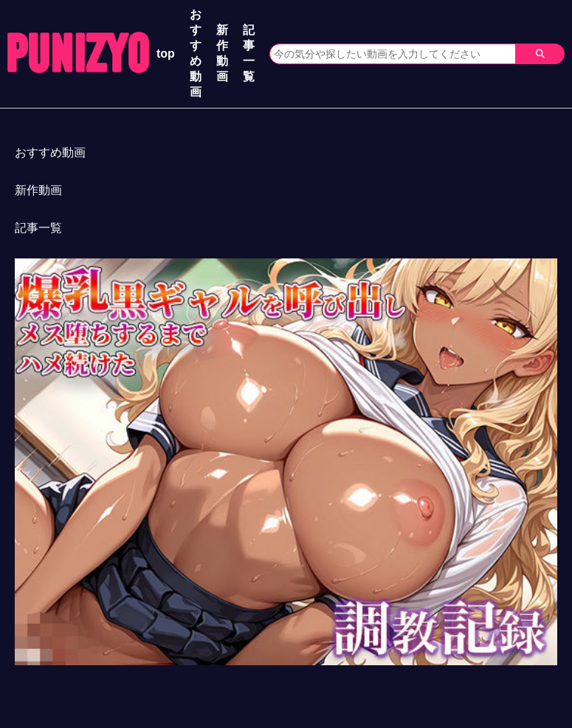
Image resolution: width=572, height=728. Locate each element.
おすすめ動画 (196, 53)
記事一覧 (249, 53)
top (166, 54)
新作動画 (222, 53)
